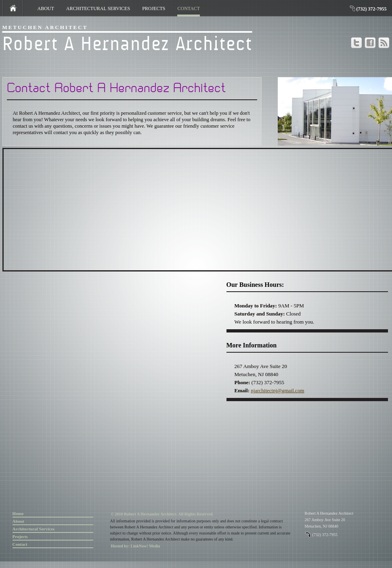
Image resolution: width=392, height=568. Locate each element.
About (18, 521)
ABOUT (46, 8)
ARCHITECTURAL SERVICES (98, 8)
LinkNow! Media (145, 546)
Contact (20, 544)
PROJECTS (154, 8)
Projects (20, 536)
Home (18, 513)
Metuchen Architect (45, 27)
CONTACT (189, 9)
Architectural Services (34, 529)
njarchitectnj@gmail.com (277, 390)
